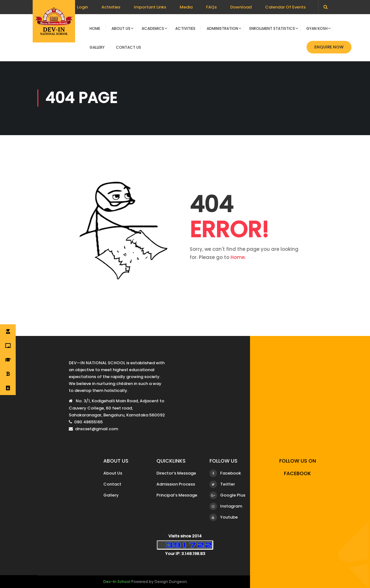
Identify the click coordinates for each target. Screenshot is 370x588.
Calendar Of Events (285, 7)
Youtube (224, 517)
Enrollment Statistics (272, 28)
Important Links (150, 7)
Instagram (226, 506)
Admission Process (176, 484)
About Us (121, 28)
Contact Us (128, 47)
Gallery (97, 47)
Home (95, 28)
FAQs (211, 7)
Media (186, 7)
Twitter (222, 484)
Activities (111, 7)
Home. (238, 257)
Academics (153, 28)
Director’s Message (176, 473)
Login (82, 7)
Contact (112, 484)
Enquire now (329, 47)
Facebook (225, 473)
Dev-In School (117, 582)
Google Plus (227, 495)
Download (241, 7)
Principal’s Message (177, 495)
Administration (222, 28)
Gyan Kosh (317, 28)
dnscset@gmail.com (97, 429)
